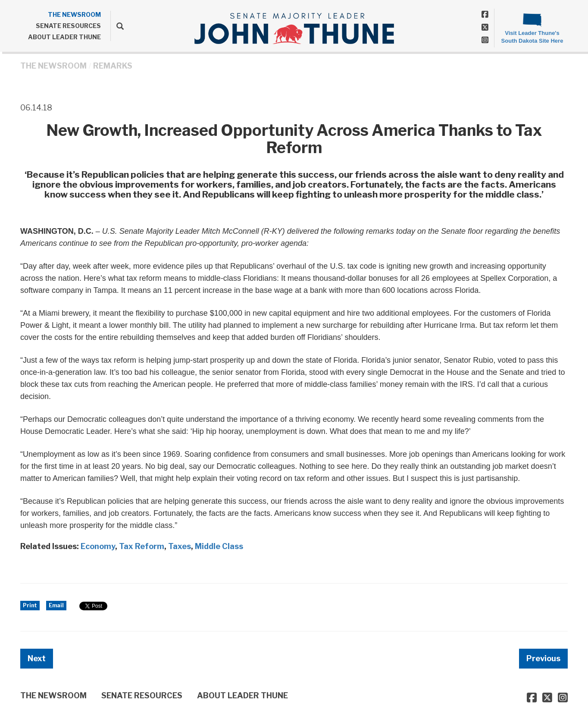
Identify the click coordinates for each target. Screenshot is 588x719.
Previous (543, 658)
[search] (117, 26)
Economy (98, 546)
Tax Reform (142, 546)
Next (37, 658)
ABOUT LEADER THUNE (64, 37)
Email (56, 605)
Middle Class (219, 546)
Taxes (180, 546)
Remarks (113, 66)
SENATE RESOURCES (68, 26)
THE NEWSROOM (74, 14)
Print (30, 605)
